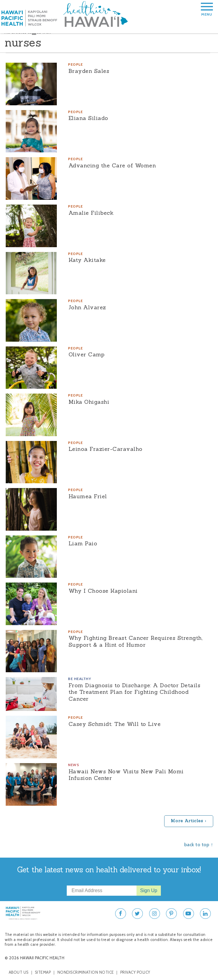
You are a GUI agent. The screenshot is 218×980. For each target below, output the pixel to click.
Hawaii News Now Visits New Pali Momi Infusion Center (126, 775)
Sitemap (43, 972)
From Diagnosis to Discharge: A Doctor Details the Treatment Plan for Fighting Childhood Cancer (135, 692)
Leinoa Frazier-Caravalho (106, 449)
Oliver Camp (87, 354)
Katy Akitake (87, 260)
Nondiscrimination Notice (86, 972)
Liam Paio (83, 543)
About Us (19, 972)
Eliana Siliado (88, 118)
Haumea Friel (88, 496)
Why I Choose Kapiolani (103, 591)
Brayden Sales (89, 71)
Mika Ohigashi (89, 402)
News (74, 765)
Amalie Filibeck (91, 213)
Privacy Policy (135, 972)
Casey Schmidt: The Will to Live (115, 724)
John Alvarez (87, 307)
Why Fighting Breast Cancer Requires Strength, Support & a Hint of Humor (136, 641)
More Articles (187, 821)
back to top (197, 845)
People (75, 64)
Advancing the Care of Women (112, 165)
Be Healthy (79, 679)
